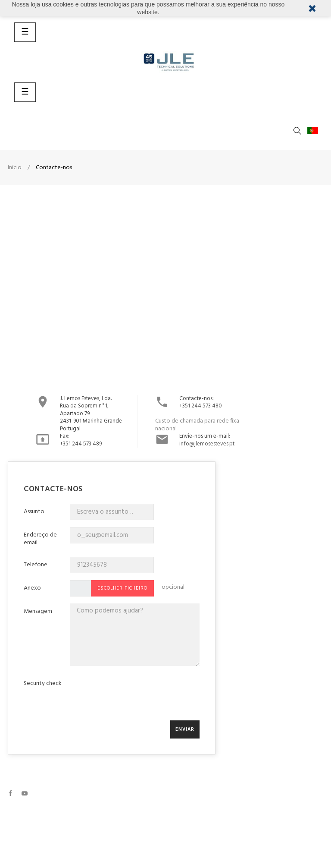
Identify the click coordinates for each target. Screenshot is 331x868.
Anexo (32, 588)
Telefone (36, 564)
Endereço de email (40, 538)
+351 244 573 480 (201, 406)
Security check (43, 684)
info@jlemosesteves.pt (207, 444)
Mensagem (38, 611)
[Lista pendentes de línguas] (315, 131)
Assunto (34, 511)
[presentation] (135, 697)
